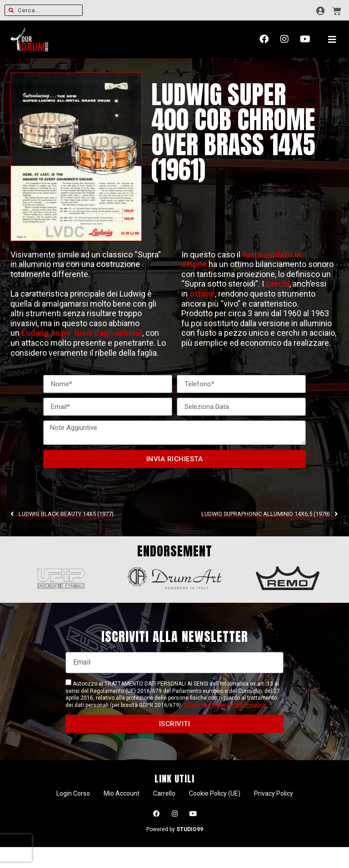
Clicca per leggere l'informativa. (225, 705)
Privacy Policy (274, 793)
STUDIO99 (190, 829)
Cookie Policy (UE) (215, 793)
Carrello (164, 793)
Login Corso (73, 793)
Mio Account (122, 793)
